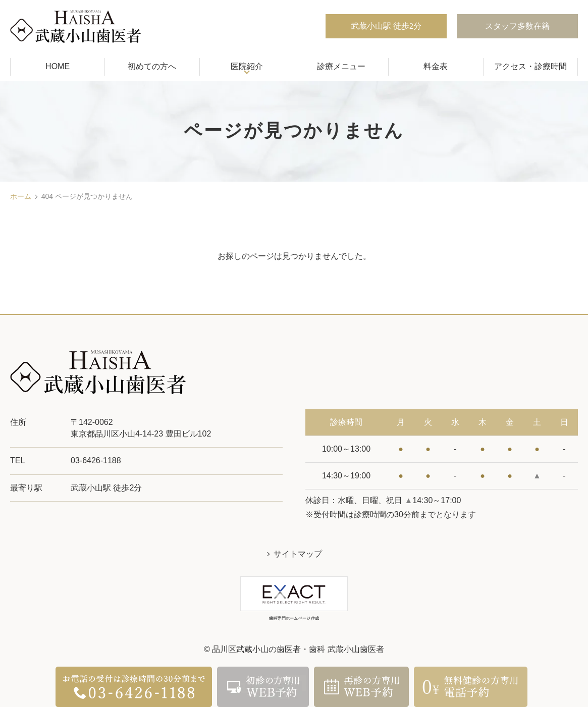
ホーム (21, 196)
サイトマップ (298, 554)
